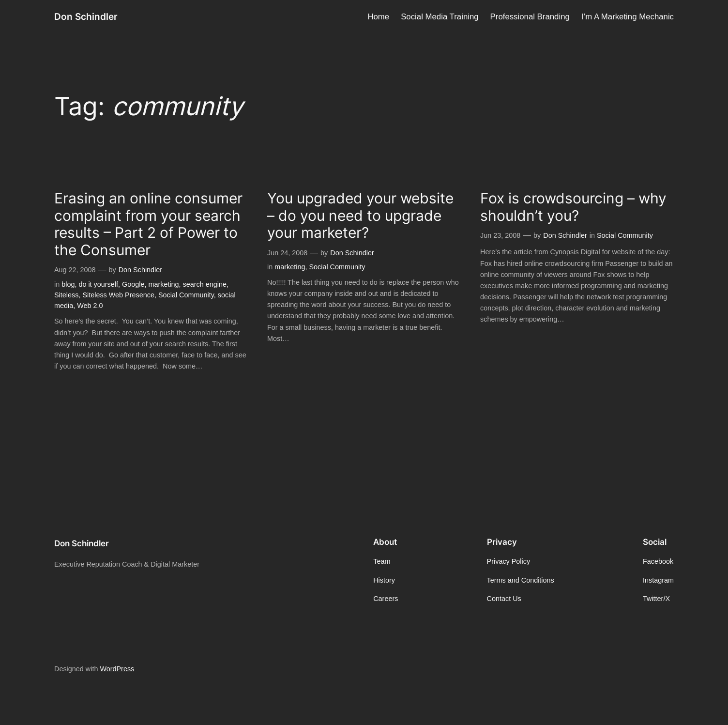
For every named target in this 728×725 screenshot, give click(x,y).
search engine (205, 284)
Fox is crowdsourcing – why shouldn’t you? (573, 207)
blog (68, 284)
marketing (163, 284)
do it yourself (98, 284)
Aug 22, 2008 (75, 270)
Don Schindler (86, 16)
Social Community (186, 295)
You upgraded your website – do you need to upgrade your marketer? (360, 216)
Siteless (66, 295)
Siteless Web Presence (118, 295)
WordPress (117, 669)
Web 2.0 (90, 306)
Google (133, 284)
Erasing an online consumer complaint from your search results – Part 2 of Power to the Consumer (148, 224)
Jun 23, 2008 (500, 235)
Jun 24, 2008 (287, 253)
